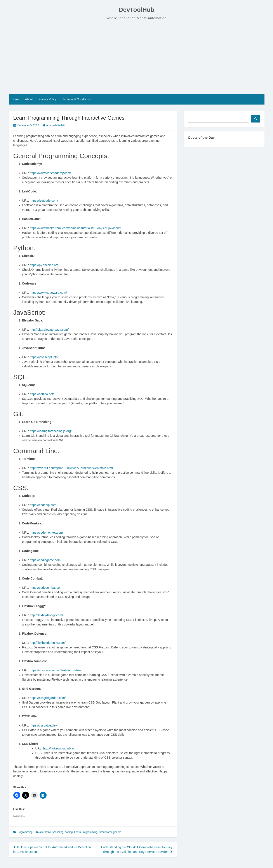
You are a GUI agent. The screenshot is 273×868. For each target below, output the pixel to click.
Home (15, 99)
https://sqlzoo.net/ (42, 394)
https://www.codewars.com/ (48, 293)
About (29, 99)
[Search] (256, 119)
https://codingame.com (45, 560)
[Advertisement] (137, 57)
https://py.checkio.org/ (44, 265)
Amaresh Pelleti (55, 125)
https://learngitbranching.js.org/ (51, 431)
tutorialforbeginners (110, 832)
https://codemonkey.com (46, 533)
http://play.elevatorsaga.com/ (49, 330)
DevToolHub (136, 10)
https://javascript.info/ (44, 357)
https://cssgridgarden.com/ (48, 698)
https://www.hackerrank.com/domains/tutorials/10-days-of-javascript (76, 228)
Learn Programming (86, 832)
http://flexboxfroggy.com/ (46, 615)
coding (69, 832)
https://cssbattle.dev (43, 725)
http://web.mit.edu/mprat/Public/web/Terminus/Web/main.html (71, 468)
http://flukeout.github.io (58, 748)
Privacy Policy (48, 99)
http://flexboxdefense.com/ (48, 643)
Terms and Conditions (77, 99)
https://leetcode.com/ (44, 201)
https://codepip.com (43, 505)
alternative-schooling (51, 832)
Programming (25, 832)
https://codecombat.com (46, 588)
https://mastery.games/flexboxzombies (56, 670)
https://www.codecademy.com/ (50, 173)
